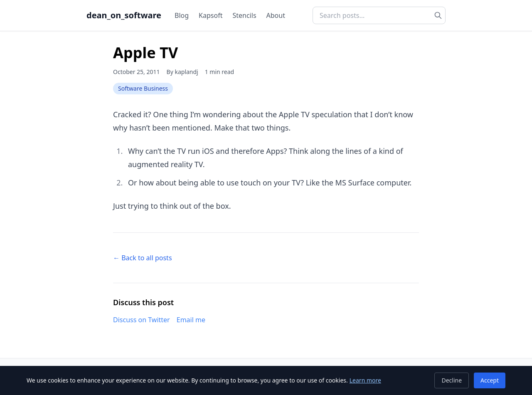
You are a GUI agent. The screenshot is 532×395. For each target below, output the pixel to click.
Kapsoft (211, 15)
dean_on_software (124, 15)
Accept (490, 380)
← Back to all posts (143, 258)
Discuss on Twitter (142, 320)
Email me (191, 320)
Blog (182, 15)
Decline (452, 380)
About (276, 15)
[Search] (438, 15)
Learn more (365, 380)
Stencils (244, 15)
